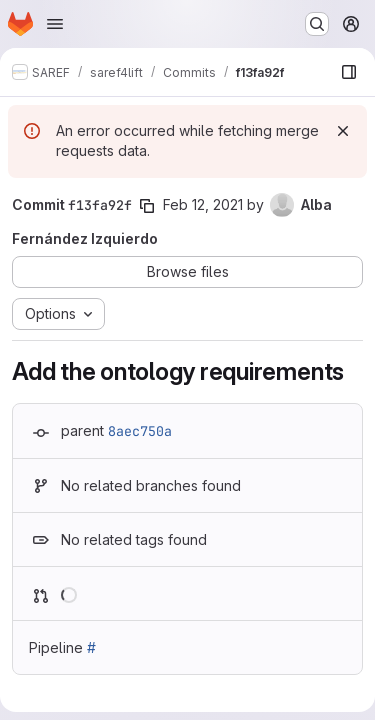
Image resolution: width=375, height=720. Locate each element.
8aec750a (140, 431)
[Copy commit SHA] (147, 206)
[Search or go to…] (317, 24)
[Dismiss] (343, 131)
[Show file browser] (349, 72)
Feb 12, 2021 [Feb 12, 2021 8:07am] (203, 204)
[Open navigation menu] (55, 24)
